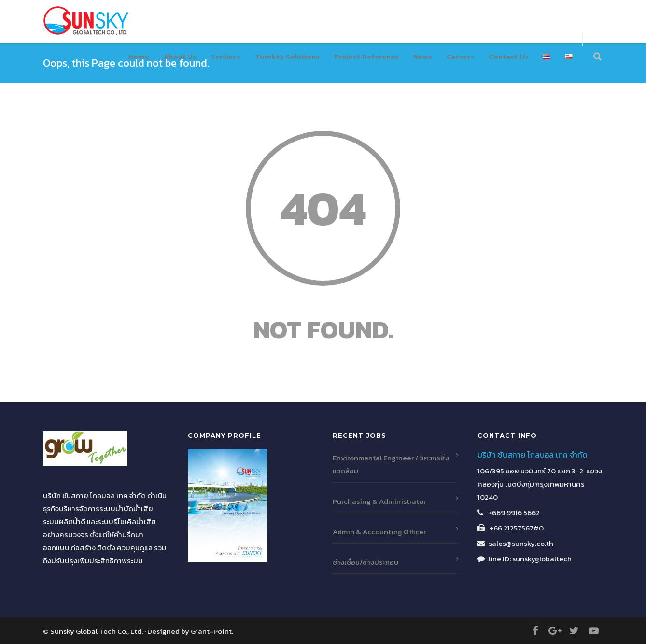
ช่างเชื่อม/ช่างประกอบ (366, 562)
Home (139, 57)
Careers (460, 57)
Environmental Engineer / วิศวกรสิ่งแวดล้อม (391, 464)
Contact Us (508, 57)
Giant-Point (211, 631)
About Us (180, 57)
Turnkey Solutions (287, 57)
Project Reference (366, 57)
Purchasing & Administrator (379, 501)
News (423, 57)
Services (226, 57)
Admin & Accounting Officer (379, 532)
